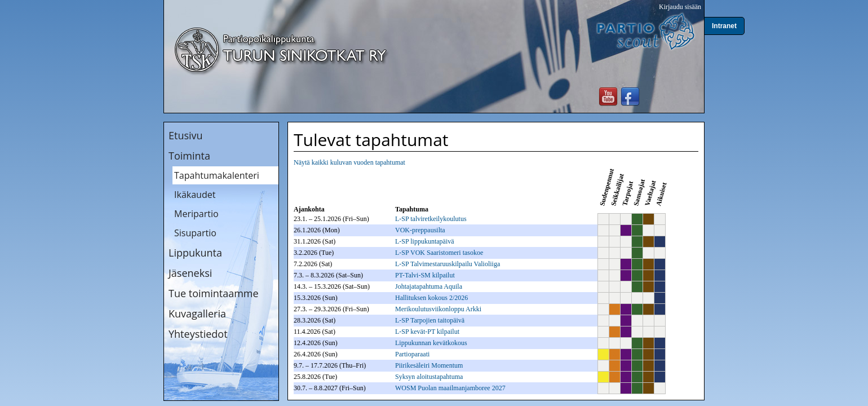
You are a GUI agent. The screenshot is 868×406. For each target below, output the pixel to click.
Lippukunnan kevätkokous (431, 343)
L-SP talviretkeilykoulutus (431, 219)
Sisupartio (195, 233)
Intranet (724, 26)
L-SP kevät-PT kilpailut (427, 332)
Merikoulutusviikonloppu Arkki (438, 309)
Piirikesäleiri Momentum (429, 365)
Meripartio (196, 214)
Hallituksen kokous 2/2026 (431, 298)
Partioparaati (412, 354)
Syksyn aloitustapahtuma (429, 377)
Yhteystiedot (198, 334)
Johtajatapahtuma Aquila (429, 286)
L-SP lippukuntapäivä (425, 241)
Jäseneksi (190, 273)
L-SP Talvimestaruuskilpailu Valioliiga (448, 264)
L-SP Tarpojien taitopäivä (430, 320)
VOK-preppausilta (420, 230)
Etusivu (186, 135)
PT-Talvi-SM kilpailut (425, 275)
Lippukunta (195, 253)
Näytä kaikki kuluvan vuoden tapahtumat (349, 162)
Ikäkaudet (195, 195)
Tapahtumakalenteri (217, 175)
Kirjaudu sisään (680, 7)
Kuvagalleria (197, 314)
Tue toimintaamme (214, 293)
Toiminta (189, 156)
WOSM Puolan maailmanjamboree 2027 (450, 388)
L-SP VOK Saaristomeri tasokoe (439, 253)
